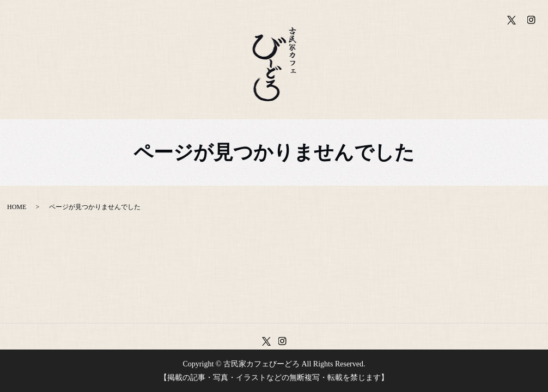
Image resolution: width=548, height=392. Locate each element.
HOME (17, 207)
